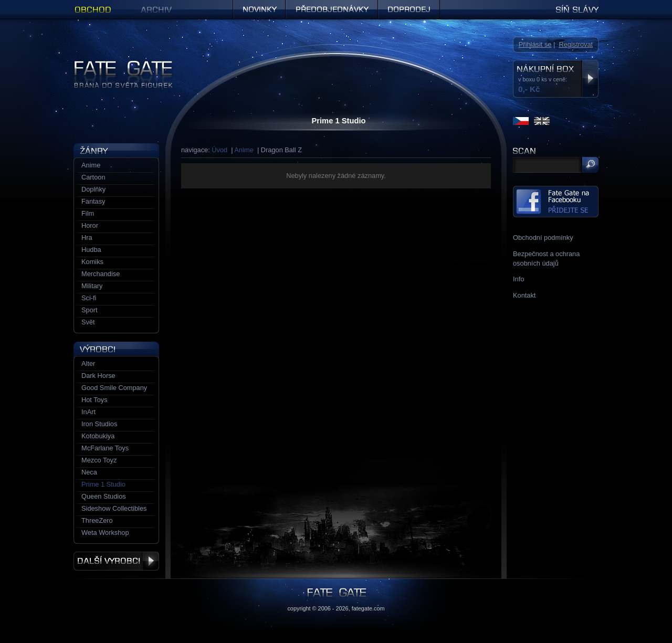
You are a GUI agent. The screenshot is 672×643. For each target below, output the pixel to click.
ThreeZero (97, 520)
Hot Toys (94, 400)
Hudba (91, 250)
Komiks (92, 262)
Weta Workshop (105, 533)
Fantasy (93, 201)
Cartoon (93, 177)
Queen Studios (104, 496)
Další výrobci (116, 561)
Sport (90, 310)
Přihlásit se (535, 44)
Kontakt (524, 295)
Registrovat (576, 44)
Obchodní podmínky (543, 238)
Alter (88, 363)
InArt (88, 412)
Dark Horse (98, 376)
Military (92, 286)
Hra (87, 238)
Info (518, 279)
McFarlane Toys (105, 448)
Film (88, 213)
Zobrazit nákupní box (590, 79)
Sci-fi (89, 298)
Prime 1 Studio (103, 484)
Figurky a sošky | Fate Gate (114, 64)
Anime (244, 150)
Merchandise (101, 274)
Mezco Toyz (99, 460)
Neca (89, 472)
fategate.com (368, 608)
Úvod (219, 150)
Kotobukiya (98, 436)
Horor (90, 225)
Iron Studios (99, 424)
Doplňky (93, 189)
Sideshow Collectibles (114, 508)
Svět (88, 322)
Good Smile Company (114, 388)
